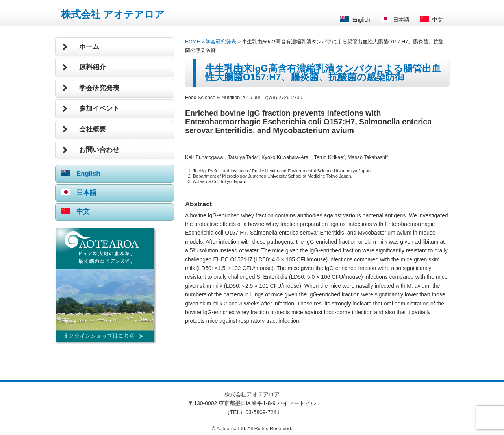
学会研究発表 (99, 88)
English (355, 20)
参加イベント (99, 108)
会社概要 (93, 129)
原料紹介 (93, 67)
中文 (431, 20)
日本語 (395, 20)
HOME (193, 42)
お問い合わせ (99, 150)
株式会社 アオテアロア (113, 14)
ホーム (89, 47)
